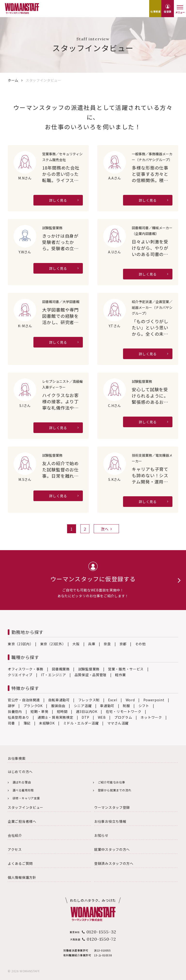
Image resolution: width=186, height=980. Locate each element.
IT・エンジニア (54, 675)
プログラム (123, 717)
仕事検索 (155, 11)
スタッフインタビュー (26, 807)
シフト (144, 706)
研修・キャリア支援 (26, 798)
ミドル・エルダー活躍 (81, 723)
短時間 (62, 711)
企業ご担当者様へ (22, 821)
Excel (113, 700)
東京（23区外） (52, 644)
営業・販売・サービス (126, 669)
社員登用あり (18, 717)
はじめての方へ (20, 772)
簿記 (27, 723)
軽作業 (120, 675)
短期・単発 (39, 711)
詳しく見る (58, 200)
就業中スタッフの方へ (112, 849)
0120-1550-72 (101, 939)
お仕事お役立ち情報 (110, 821)
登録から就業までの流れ (115, 790)
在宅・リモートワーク (124, 711)
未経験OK (47, 723)
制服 (126, 706)
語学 (11, 706)
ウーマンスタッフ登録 (112, 807)
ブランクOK (33, 706)
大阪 (76, 644)
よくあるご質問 (20, 863)
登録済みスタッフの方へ (114, 863)
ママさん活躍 (118, 723)
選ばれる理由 (22, 782)
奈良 (107, 644)
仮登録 (168, 11)
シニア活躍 (83, 706)
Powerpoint (154, 700)
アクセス (15, 849)
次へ (106, 529)
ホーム (13, 80)
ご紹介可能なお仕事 (112, 782)
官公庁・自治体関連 (24, 700)
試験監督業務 (89, 669)
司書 (11, 723)
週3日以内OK (87, 711)
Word (130, 700)
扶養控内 (15, 711)
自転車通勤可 (59, 700)
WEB (102, 717)
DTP (85, 717)
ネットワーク (151, 717)
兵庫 (92, 644)
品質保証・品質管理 (91, 675)
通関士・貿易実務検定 (55, 717)
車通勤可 (107, 706)
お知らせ (101, 835)
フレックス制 (89, 700)
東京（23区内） (20, 644)
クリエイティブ (20, 675)
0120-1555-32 (101, 932)
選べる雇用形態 (23, 790)
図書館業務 (61, 669)
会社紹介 (15, 835)
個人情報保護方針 (22, 877)
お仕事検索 (17, 758)
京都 (123, 644)
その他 (140, 644)
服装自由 (58, 706)
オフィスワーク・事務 (26, 669)
